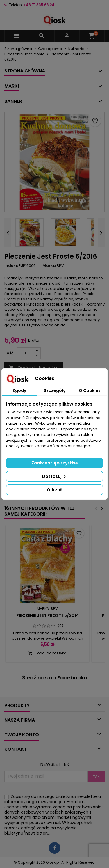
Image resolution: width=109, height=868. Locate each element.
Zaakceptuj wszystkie (55, 463)
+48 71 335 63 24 (39, 5)
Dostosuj (54, 476)
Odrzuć (54, 490)
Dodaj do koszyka (33, 368)
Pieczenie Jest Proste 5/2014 (48, 615)
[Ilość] (25, 353)
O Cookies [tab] (90, 390)
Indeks (11, 266)
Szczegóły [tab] (54, 390)
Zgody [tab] (19, 390)
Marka (49, 266)
